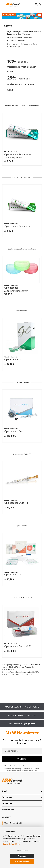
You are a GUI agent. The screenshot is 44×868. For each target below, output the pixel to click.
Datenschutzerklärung (12, 844)
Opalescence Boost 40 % (18, 646)
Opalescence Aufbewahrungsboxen (16, 289)
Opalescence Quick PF (16, 503)
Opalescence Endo (14, 431)
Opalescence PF (13, 575)
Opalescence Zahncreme (18, 226)
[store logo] (13, 5)
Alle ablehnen (22, 850)
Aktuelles (7, 803)
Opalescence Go (13, 359)
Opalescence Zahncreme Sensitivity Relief (18, 156)
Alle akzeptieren (22, 862)
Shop (4, 791)
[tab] (22, 791)
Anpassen (22, 856)
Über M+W (7, 797)
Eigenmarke (8, 810)
